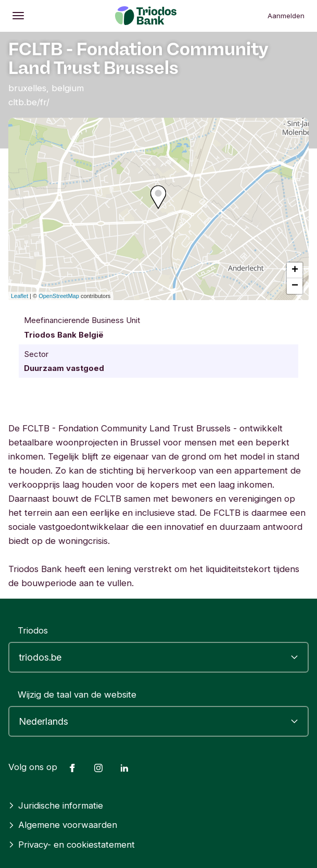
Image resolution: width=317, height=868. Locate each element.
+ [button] (295, 270)
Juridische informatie (56, 805)
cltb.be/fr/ (29, 102)
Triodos (33, 630)
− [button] (295, 286)
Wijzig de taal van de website (77, 695)
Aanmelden (286, 16)
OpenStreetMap (59, 296)
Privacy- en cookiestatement (72, 845)
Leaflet (20, 296)
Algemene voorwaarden (63, 825)
